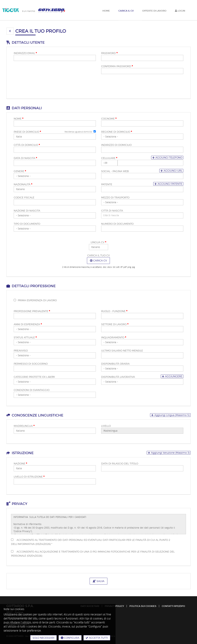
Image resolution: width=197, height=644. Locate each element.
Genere (20, 171)
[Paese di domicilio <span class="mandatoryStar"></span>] (55, 137)
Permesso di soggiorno (31, 364)
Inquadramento (114, 337)
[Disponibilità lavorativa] (142, 382)
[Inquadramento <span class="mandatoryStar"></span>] (142, 342)
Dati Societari (90, 606)
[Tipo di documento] (55, 229)
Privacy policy (114, 606)
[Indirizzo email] (55, 58)
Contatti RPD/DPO (173, 606)
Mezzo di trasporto (115, 197)
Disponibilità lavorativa (118, 377)
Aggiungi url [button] (171, 171)
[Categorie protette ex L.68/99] (55, 382)
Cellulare (109, 158)
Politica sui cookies (143, 606)
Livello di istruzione (29, 477)
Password (109, 53)
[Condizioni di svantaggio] (55, 395)
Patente (107, 184)
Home (106, 11)
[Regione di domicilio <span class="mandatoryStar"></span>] (142, 137)
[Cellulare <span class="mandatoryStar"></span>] (109, 163)
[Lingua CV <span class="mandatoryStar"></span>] (98, 247)
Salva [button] (98, 581)
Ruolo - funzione (114, 311)
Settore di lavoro (115, 324)
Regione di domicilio (117, 132)
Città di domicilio (27, 145)
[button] (10, 31)
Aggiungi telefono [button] (167, 157)
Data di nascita (25, 158)
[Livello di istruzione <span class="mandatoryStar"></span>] (55, 481)
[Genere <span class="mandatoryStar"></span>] (55, 176)
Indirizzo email (25, 53)
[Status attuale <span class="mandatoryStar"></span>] (55, 342)
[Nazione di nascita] (55, 215)
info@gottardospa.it (18, 624)
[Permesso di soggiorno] (55, 369)
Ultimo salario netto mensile (122, 351)
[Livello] (142, 431)
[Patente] (142, 189)
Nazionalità (23, 184)
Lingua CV (98, 242)
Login (180, 11)
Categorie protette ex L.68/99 (34, 377)
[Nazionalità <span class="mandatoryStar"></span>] (55, 189)
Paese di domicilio (27, 132)
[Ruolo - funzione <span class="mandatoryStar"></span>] (142, 316)
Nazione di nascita (27, 211)
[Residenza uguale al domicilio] (95, 131)
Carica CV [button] (98, 261)
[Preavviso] (55, 355)
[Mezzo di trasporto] (142, 202)
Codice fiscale (24, 197)
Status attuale (25, 337)
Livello (106, 426)
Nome (18, 119)
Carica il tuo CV (98, 255)
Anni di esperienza (28, 324)
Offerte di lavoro (154, 11)
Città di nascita (112, 211)
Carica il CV (126, 11)
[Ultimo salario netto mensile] (142, 355)
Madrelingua (24, 426)
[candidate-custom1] (142, 215)
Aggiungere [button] (172, 376)
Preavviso (21, 351)
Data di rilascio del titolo (120, 463)
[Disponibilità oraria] (142, 369)
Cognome (109, 119)
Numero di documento (117, 224)
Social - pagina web (115, 171)
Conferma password (117, 66)
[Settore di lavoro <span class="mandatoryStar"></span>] (142, 329)
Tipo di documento (27, 224)
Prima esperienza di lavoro (37, 300)
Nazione (20, 464)
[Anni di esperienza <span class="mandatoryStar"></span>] (55, 329)
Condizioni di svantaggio (32, 390)
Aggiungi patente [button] (168, 184)
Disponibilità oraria (115, 364)
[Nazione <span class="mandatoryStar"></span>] (55, 468)
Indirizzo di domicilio (116, 145)
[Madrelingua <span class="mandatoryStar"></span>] (55, 431)
